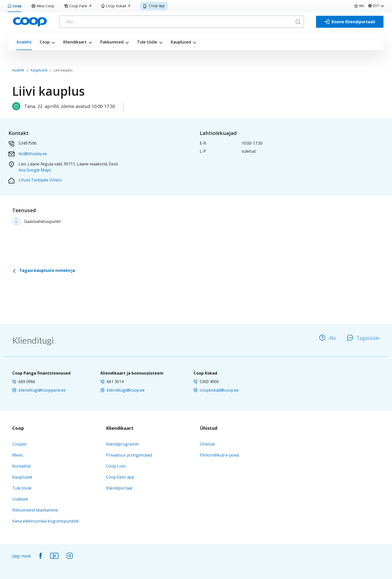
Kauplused (181, 42)
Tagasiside (363, 338)
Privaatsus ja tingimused (129, 455)
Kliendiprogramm (122, 444)
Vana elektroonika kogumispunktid (45, 521)
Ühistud (208, 428)
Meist (17, 455)
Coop (14, 6)
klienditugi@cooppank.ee (42, 390)
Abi (359, 6)
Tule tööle (147, 42)
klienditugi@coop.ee (126, 390)
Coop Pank (78, 6)
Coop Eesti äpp (120, 477)
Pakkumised (112, 42)
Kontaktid (21, 466)
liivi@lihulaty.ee (33, 154)
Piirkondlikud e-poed (219, 455)
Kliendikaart (75, 42)
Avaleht (24, 42)
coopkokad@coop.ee (219, 390)
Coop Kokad (115, 6)
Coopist (19, 444)
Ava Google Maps (35, 170)
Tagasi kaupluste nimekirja (44, 270)
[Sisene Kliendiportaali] (350, 22)
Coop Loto (116, 466)
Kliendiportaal (119, 488)
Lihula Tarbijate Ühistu (40, 180)
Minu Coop (43, 6)
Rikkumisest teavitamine (35, 510)
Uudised (20, 499)
